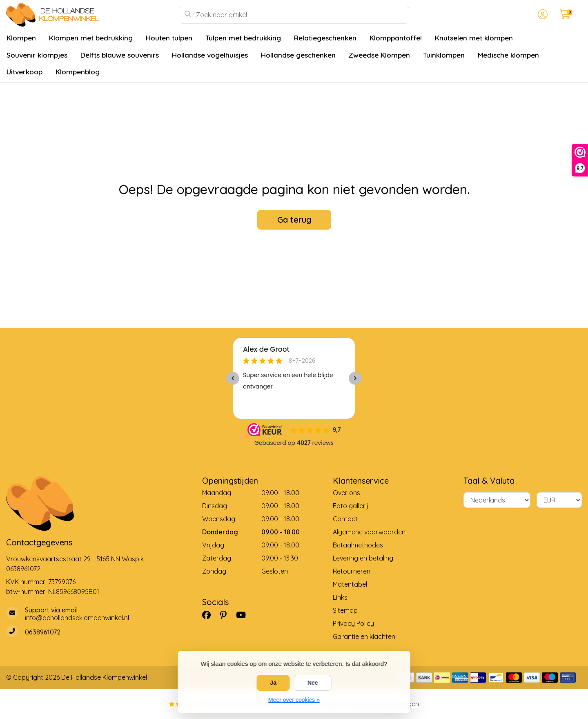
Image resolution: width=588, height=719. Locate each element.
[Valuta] (559, 500)
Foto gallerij (351, 506)
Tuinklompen (444, 55)
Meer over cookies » (294, 700)
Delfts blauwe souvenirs (120, 55)
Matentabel (350, 584)
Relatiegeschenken (325, 38)
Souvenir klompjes (37, 55)
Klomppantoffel (396, 38)
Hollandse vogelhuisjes (210, 55)
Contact (345, 519)
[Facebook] (210, 615)
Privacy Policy (353, 623)
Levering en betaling (363, 558)
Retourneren (352, 571)
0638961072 (23, 569)
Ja (273, 683)
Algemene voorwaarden (369, 532)
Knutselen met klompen (474, 38)
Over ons (346, 493)
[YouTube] (244, 615)
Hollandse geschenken (298, 55)
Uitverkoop (24, 72)
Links (340, 597)
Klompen (21, 38)
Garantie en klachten (364, 636)
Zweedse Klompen (379, 55)
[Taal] (497, 500)
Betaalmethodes (358, 545)
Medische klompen (508, 55)
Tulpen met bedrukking (243, 38)
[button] (541, 15)
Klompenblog (78, 72)
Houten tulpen (169, 38)
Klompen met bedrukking (91, 38)
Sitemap (345, 610)
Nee (313, 683)
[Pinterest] (227, 615)
